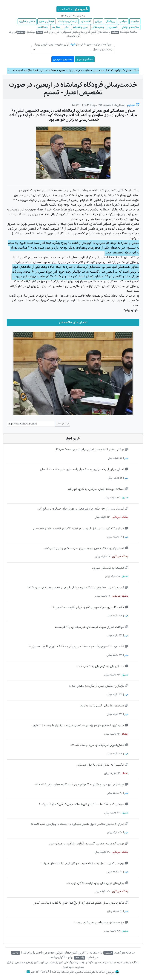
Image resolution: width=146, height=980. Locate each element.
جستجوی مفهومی (63, 59)
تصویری (113, 27)
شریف (73, 44)
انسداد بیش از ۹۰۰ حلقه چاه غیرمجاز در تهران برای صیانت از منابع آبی (81, 509)
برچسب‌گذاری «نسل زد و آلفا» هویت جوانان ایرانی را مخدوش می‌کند (82, 863)
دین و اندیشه (80, 27)
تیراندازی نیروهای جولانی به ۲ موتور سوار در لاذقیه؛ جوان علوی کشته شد (79, 785)
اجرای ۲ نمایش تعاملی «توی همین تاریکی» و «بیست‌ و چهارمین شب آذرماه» (77, 824)
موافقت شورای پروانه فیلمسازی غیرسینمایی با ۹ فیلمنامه (89, 627)
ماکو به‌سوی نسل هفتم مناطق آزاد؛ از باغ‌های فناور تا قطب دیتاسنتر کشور (79, 903)
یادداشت (43, 27)
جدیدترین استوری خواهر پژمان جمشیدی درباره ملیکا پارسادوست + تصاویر (78, 725)
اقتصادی (86, 21)
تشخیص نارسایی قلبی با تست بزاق (102, 706)
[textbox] (74, 49)
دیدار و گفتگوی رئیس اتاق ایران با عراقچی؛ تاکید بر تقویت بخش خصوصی (79, 528)
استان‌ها (56, 27)
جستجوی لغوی (85, 59)
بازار (67, 27)
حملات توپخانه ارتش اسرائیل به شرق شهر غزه (96, 489)
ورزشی (98, 21)
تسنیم (133, 105)
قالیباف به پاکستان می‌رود (108, 568)
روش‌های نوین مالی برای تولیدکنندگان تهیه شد (95, 883)
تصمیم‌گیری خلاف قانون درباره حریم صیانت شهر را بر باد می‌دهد (84, 548)
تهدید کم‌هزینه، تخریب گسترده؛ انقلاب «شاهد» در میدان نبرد (86, 844)
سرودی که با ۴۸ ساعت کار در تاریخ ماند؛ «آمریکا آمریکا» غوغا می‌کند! (82, 804)
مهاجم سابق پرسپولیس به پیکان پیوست (99, 923)
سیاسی (123, 21)
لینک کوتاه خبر (63, 424)
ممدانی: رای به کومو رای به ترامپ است (100, 666)
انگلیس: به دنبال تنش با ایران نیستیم (100, 765)
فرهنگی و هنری (47, 21)
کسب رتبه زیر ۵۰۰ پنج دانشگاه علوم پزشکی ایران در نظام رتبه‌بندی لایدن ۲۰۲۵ (76, 588)
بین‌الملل (110, 21)
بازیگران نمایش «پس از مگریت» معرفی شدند (96, 686)
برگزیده (135, 21)
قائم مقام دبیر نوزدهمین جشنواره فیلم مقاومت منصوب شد (87, 607)
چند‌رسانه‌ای (98, 27)
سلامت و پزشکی (130, 27)
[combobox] (73, 50)
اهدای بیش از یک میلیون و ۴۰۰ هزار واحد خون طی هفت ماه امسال (82, 469)
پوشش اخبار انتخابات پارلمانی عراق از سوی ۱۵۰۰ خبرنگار (90, 450)
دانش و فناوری (27, 21)
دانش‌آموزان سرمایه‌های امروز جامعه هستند (97, 745)
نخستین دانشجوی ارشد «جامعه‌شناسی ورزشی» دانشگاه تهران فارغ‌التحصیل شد (76, 647)
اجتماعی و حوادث (68, 21)
